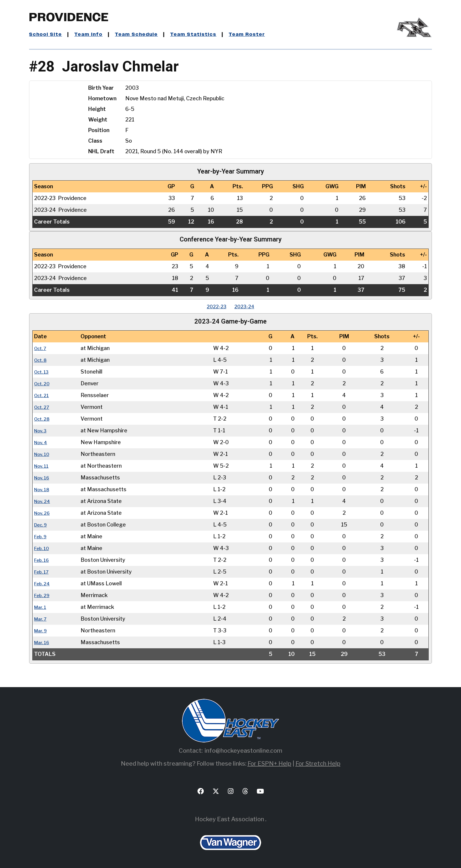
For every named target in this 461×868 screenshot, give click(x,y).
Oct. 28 (43, 419)
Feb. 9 (42, 536)
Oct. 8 (42, 360)
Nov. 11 (43, 466)
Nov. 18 (43, 489)
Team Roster (261, 34)
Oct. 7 (42, 348)
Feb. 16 (43, 560)
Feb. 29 (43, 595)
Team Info (93, 34)
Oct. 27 (43, 407)
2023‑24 (247, 306)
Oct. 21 (43, 395)
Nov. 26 (44, 513)
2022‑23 (214, 306)
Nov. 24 (44, 501)
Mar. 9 (42, 630)
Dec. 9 (42, 525)
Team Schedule (144, 34)
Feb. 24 (43, 583)
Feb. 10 (43, 548)
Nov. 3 (42, 430)
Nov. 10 (43, 454)
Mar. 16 (43, 642)
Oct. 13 (43, 372)
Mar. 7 (42, 619)
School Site (47, 34)
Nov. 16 (43, 478)
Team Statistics (204, 34)
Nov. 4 (42, 442)
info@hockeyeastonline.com (243, 751)
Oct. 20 (43, 383)
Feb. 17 (43, 572)
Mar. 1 (41, 607)
